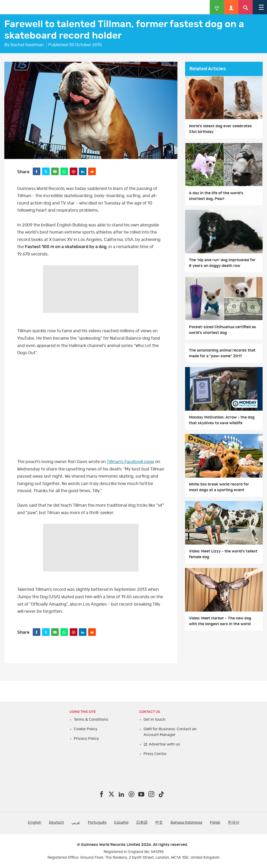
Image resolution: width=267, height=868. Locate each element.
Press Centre (155, 754)
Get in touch (155, 720)
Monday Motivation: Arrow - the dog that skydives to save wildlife (222, 420)
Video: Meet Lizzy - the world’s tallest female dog (223, 554)
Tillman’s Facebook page (131, 462)
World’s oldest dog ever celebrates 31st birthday (220, 129)
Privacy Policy (86, 739)
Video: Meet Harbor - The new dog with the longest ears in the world (220, 621)
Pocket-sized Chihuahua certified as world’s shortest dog (222, 330)
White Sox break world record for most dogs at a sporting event (219, 487)
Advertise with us (164, 744)
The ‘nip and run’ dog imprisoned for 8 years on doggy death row (222, 263)
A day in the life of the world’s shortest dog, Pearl (216, 196)
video (91, 405)
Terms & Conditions (91, 720)
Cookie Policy (86, 729)
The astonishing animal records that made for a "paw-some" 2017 (222, 353)
